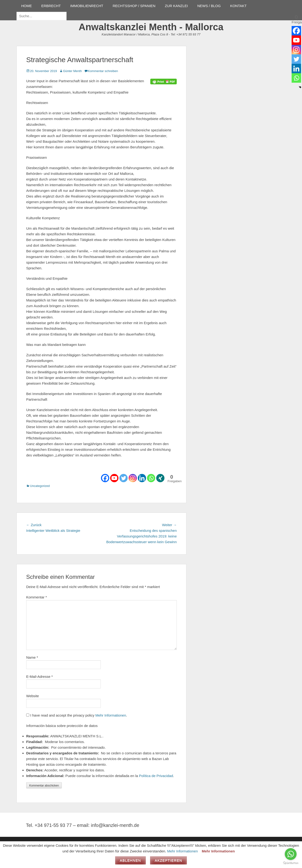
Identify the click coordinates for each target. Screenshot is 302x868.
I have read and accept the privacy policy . (77, 715)
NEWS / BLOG (209, 6)
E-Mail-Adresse (40, 677)
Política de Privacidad (156, 776)
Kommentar (37, 597)
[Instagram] (133, 478)
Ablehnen (130, 860)
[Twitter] (124, 478)
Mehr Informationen (111, 715)
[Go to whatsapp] (291, 854)
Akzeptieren (169, 860)
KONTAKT (238, 6)
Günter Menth (72, 71)
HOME (27, 6)
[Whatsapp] (151, 478)
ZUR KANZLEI (176, 6)
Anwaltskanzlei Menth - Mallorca (151, 27)
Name (32, 657)
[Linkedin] (142, 478)
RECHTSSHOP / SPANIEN (134, 6)
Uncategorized (40, 486)
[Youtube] (114, 478)
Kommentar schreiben (103, 71)
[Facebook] (105, 478)
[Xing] (160, 478)
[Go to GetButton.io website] (291, 863)
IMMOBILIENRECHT (87, 6)
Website (33, 696)
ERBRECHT (51, 6)
